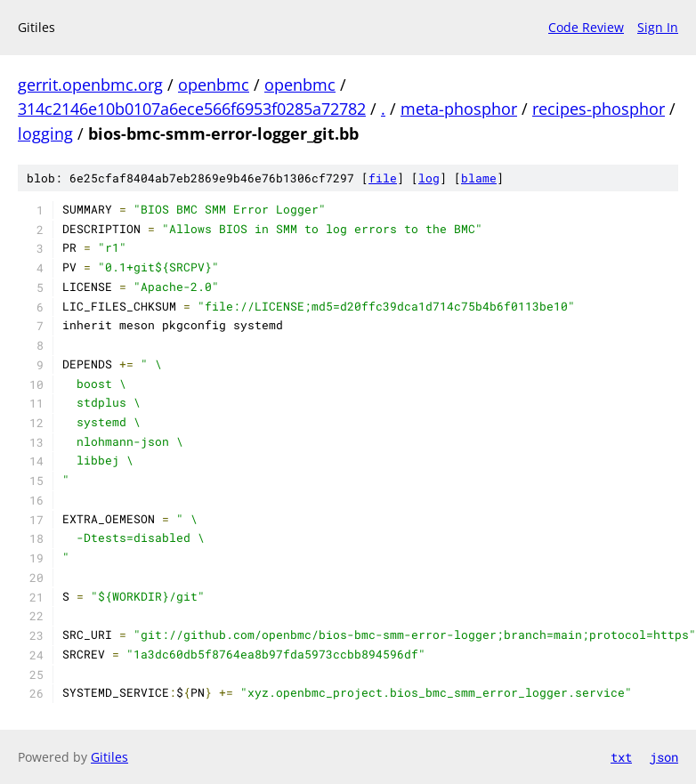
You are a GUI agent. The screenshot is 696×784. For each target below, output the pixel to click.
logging (45, 133)
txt (621, 757)
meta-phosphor (459, 109)
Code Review (586, 27)
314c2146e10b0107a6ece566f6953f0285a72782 (192, 109)
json (664, 757)
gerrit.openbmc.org (90, 85)
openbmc (214, 85)
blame (479, 178)
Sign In (658, 27)
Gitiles (109, 757)
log (429, 178)
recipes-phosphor (599, 109)
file (383, 178)
